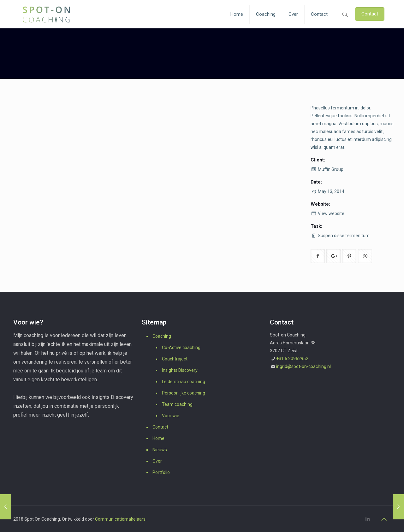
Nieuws (160, 450)
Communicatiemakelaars (120, 519)
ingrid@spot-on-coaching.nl (303, 366)
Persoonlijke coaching (184, 393)
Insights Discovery (180, 370)
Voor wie (171, 416)
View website (331, 213)
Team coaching (177, 404)
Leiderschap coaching (184, 382)
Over (157, 461)
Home (158, 438)
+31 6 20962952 (292, 359)
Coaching (162, 336)
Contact (160, 427)
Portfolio (161, 472)
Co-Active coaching (181, 348)
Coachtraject (175, 359)
